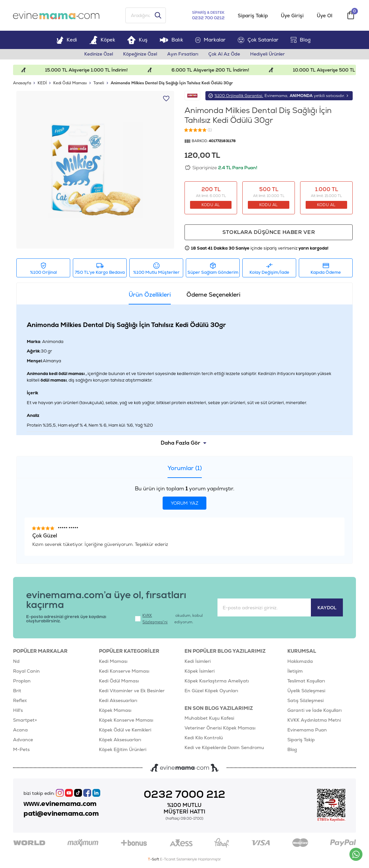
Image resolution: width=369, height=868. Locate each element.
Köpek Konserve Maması (126, 721)
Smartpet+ (25, 721)
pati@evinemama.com (61, 814)
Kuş (137, 40)
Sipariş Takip (253, 16)
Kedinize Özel (97, 55)
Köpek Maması (115, 711)
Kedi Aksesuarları (118, 701)
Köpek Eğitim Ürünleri (123, 750)
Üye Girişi (292, 16)
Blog (301, 40)
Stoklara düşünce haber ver (269, 233)
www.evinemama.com (60, 804)
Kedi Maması (113, 662)
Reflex (20, 701)
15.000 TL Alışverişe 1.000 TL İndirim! (99, 71)
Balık (171, 40)
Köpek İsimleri (200, 672)
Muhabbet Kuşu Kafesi (209, 719)
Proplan (22, 681)
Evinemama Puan (307, 730)
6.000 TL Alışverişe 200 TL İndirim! (223, 71)
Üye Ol (325, 16)
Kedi (67, 40)
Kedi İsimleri (198, 662)
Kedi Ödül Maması (119, 681)
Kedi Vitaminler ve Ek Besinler (132, 691)
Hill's (18, 711)
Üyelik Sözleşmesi (306, 691)
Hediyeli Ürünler (269, 55)
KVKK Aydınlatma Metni (314, 721)
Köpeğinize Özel (140, 55)
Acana (20, 730)
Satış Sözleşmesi (305, 701)
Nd (16, 662)
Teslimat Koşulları (306, 681)
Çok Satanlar (258, 41)
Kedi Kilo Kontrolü (204, 739)
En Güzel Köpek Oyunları (211, 691)
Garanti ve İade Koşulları (314, 711)
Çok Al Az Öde (225, 55)
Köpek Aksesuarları (120, 740)
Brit (17, 691)
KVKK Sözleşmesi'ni (155, 619)
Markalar (211, 40)
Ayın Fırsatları (183, 55)
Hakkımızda (300, 662)
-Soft (154, 860)
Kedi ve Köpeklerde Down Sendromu (224, 748)
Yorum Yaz (185, 504)
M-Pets (21, 750)
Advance (23, 740)
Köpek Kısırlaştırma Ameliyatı (217, 681)
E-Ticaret (168, 860)
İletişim (295, 672)
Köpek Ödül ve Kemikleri (125, 730)
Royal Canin (26, 672)
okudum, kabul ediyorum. (169, 619)
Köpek (102, 40)
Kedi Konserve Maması (124, 672)
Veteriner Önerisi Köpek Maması (220, 729)
